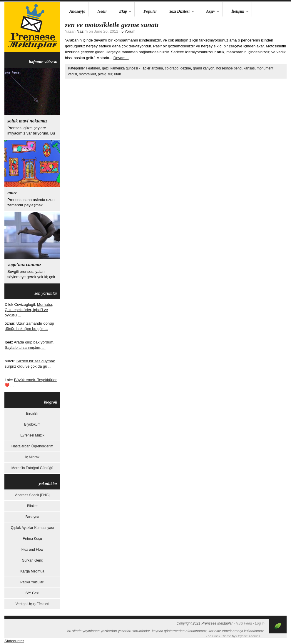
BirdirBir (32, 414)
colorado (172, 68)
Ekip (121, 12)
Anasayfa (77, 11)
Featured (93, 68)
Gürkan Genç (32, 560)
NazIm (82, 31)
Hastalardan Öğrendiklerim (32, 446)
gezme (186, 68)
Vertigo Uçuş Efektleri (32, 604)
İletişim (236, 12)
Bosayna (32, 517)
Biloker (32, 506)
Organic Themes (248, 636)
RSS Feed (244, 623)
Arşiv (208, 12)
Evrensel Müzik (32, 435)
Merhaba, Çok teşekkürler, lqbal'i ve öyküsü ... (29, 310)
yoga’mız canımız (24, 264)
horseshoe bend (229, 68)
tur (110, 74)
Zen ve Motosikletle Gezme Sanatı (112, 25)
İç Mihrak (32, 457)
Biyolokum (32, 424)
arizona (157, 68)
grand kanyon (204, 68)
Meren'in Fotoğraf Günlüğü (32, 468)
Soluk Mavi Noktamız (27, 121)
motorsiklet (87, 74)
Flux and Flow (32, 550)
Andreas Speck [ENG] (32, 495)
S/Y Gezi (32, 593)
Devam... (121, 58)
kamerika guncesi (124, 68)
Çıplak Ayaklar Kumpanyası (32, 528)
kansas (249, 68)
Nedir (102, 11)
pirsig (102, 74)
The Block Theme (218, 636)
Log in (260, 623)
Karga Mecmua (32, 571)
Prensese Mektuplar (32, 27)
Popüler (150, 11)
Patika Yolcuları (32, 582)
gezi (105, 68)
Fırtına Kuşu (32, 539)
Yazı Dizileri (177, 12)
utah (117, 74)
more (12, 193)
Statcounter (14, 641)
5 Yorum (128, 31)
